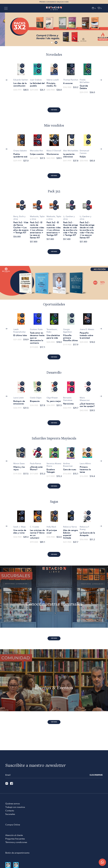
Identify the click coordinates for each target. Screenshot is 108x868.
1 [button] (52, 43)
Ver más (54, 110)
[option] (54, 29)
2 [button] (56, 43)
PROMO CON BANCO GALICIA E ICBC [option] (54, 2)
